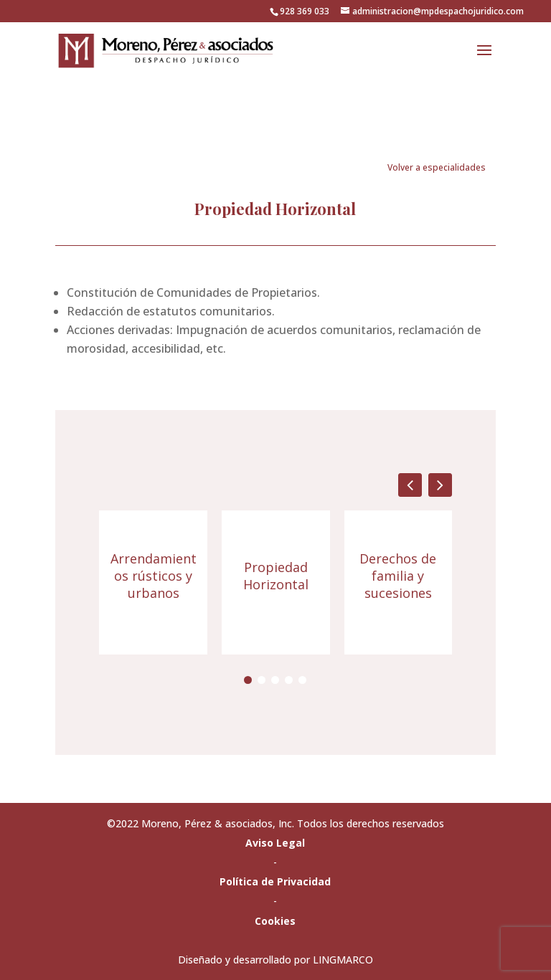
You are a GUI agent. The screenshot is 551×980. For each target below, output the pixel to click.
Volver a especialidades (437, 167)
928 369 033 (305, 11)
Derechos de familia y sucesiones (398, 576)
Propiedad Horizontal (276, 576)
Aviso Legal (275, 843)
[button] (440, 485)
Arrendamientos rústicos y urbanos (154, 576)
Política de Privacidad (275, 881)
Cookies (275, 921)
